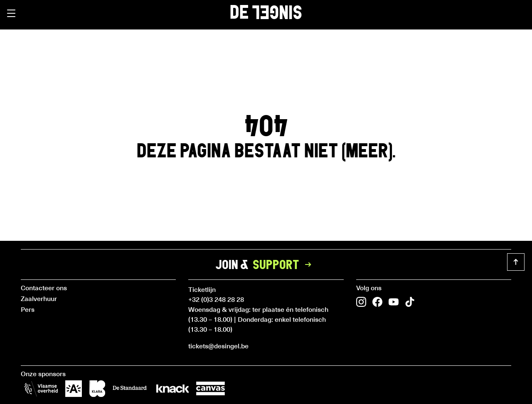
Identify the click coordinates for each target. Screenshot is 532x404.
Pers (28, 309)
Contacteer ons (44, 287)
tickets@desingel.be (218, 345)
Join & (266, 264)
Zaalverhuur (39, 298)
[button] (11, 13)
